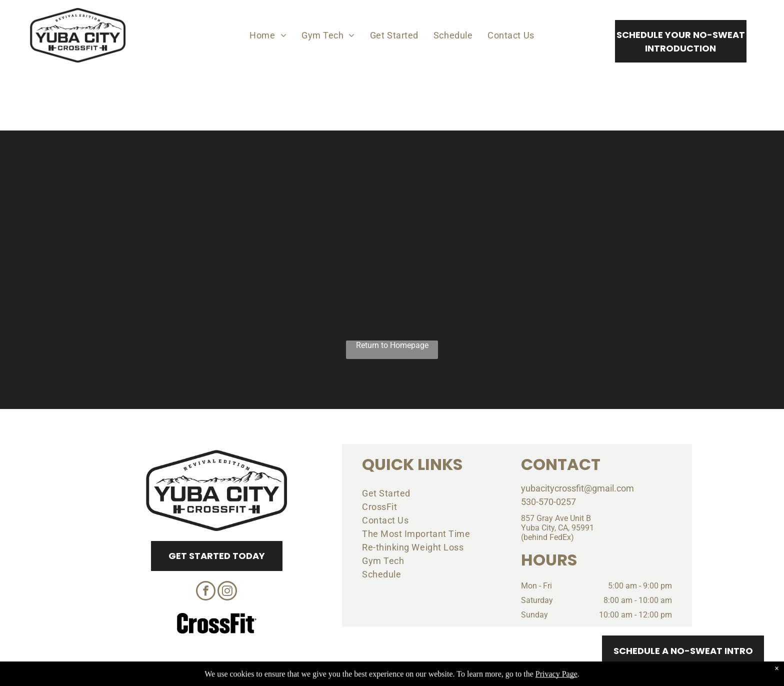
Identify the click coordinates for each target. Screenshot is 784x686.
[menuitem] (268, 35)
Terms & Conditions (474, 677)
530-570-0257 (548, 502)
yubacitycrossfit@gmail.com (577, 488)
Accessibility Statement (412, 677)
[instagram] (227, 592)
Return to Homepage (392, 345)
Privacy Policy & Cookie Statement (330, 677)
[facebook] (206, 592)
